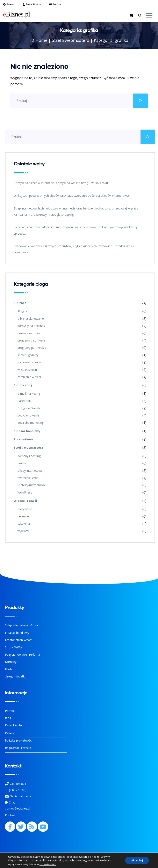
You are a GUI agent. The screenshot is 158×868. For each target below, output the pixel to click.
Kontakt (10, 815)
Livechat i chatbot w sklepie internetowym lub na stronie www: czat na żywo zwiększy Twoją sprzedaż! (75, 230)
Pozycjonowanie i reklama (22, 655)
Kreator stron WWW (18, 640)
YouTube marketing (31, 423)
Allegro (22, 311)
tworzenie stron (28, 478)
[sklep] (132, 16)
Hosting (10, 669)
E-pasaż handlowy (27, 431)
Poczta (10, 733)
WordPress (25, 492)
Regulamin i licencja (18, 748)
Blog (8, 718)
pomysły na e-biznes (31, 326)
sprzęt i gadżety (28, 355)
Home (39, 40)
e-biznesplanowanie (31, 319)
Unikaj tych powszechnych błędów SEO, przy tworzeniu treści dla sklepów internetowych (73, 196)
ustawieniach (48, 864)
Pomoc (10, 711)
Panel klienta (13, 725)
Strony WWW (14, 647)
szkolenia (24, 523)
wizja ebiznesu (27, 370)
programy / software (31, 340)
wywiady (23, 531)
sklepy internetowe (30, 471)
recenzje (23, 516)
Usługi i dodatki (15, 676)
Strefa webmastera (71, 40)
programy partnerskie (32, 348)
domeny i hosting (29, 456)
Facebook (24, 401)
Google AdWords (29, 408)
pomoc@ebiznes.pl (17, 808)
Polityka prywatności (19, 740)
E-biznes (20, 303)
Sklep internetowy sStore (21, 625)
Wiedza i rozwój (25, 501)
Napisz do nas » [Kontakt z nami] (20, 796)
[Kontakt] (7, 796)
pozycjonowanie (28, 415)
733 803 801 (18, 784)
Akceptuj (137, 860)
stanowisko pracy (29, 362)
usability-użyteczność (32, 485)
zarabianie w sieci (29, 377)
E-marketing (23, 385)
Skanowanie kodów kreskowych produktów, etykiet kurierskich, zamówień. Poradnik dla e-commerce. (74, 249)
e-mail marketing (29, 394)
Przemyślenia (24, 439)
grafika (22, 463)
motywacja (25, 509)
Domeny (11, 662)
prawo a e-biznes (29, 333)
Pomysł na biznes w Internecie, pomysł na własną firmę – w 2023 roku (61, 183)
